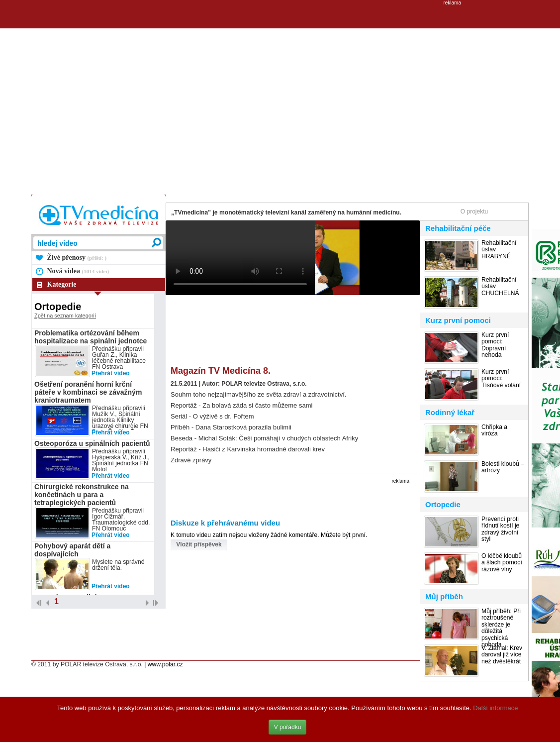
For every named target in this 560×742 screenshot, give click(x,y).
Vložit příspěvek (199, 544)
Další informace (495, 708)
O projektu (474, 212)
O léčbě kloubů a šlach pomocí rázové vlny (502, 563)
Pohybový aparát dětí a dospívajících (72, 550)
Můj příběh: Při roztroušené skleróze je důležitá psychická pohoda (501, 628)
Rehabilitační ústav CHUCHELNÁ (500, 287)
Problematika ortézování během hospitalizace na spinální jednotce (91, 337)
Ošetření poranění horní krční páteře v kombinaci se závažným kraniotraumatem (88, 392)
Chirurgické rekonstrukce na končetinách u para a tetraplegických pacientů (82, 495)
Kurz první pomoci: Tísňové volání (501, 379)
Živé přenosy (77, 258)
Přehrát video (111, 373)
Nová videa (78, 271)
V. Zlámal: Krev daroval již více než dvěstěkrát (502, 655)
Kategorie (62, 284)
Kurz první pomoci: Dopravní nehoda (495, 345)
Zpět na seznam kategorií (65, 316)
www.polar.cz (165, 664)
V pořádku (288, 727)
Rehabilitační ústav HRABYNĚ (499, 250)
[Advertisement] (192, 99)
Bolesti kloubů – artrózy (503, 467)
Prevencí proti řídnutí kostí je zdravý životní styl (500, 529)
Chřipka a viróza (494, 430)
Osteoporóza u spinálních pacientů (92, 443)
